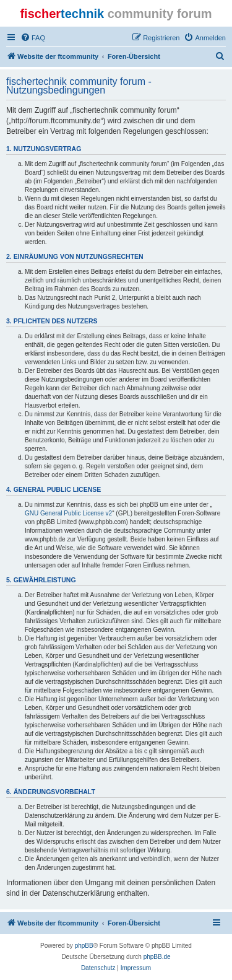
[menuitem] (33, 38)
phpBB (84, 946)
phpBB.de (157, 957)
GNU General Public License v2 (68, 513)
